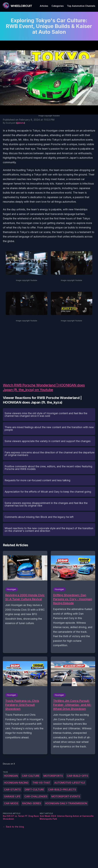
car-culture (31, 776)
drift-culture (34, 790)
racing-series (32, 803)
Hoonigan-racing (16, 783)
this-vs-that (41, 783)
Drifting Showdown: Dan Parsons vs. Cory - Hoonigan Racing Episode (73, 599)
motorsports (53, 776)
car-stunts (12, 790)
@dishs (21, 123)
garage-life (12, 796)
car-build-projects (62, 790)
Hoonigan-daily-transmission (66, 803)
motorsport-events (66, 796)
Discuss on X (9, 764)
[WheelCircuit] (17, 6)
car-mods (11, 803)
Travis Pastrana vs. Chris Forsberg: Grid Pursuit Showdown (22, 705)
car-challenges (36, 796)
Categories (58, 6)
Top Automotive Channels (81, 6)
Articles (44, 6)
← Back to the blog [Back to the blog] (13, 827)
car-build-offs (77, 776)
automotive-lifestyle (70, 783)
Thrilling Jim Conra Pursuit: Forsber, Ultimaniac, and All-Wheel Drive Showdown (72, 705)
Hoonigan (11, 776)
